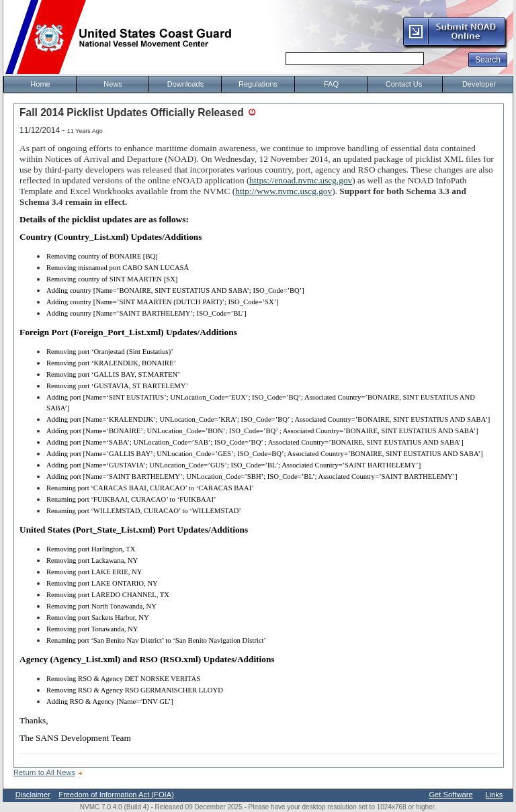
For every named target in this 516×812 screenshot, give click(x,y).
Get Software (450, 795)
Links (494, 795)
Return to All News (44, 772)
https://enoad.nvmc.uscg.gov (301, 180)
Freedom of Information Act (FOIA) (116, 795)
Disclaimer (33, 795)
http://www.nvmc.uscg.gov (284, 191)
